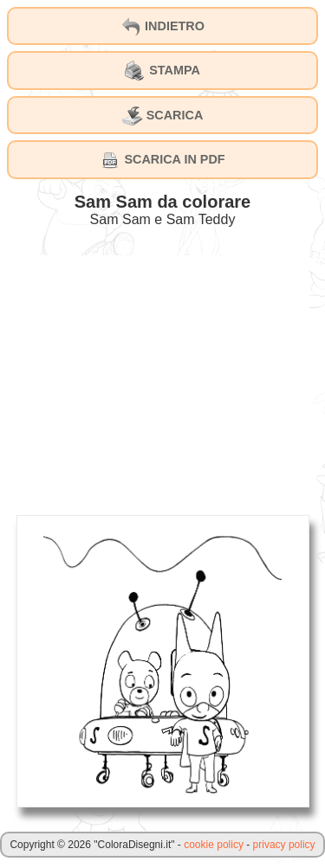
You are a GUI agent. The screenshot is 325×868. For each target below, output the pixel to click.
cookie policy (214, 845)
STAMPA (162, 71)
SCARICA (163, 116)
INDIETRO (162, 27)
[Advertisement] (163, 376)
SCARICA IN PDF (162, 160)
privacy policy (284, 845)
